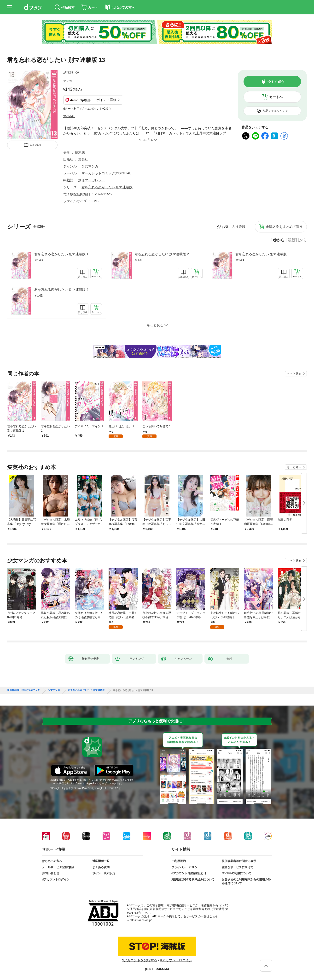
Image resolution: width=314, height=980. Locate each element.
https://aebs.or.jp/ (141, 920)
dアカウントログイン (56, 879)
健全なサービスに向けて (238, 867)
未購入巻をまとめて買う (284, 227)
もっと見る (294, 374)
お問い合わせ (51, 873)
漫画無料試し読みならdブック (23, 690)
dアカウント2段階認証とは (189, 873)
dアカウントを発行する (140, 960)
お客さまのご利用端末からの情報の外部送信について (246, 881)
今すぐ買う (276, 82)
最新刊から (297, 240)
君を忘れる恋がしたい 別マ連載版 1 (61, 254)
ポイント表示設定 (104, 873)
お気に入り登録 (233, 227)
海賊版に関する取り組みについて (193, 879)
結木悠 (68, 72)
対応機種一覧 (101, 861)
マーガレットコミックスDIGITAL (106, 173)
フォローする (77, 72)
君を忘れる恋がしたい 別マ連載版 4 (61, 290)
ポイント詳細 (106, 100)
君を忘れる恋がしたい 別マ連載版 (107, 187)
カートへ (276, 97)
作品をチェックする (275, 111)
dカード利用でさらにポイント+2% (86, 109)
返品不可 (69, 116)
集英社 (83, 159)
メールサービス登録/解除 (58, 867)
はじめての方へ (52, 861)
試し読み (35, 145)
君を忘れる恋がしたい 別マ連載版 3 (262, 254)
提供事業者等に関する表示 (239, 861)
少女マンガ (90, 166)
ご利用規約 (179, 861)
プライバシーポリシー (186, 867)
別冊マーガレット (92, 180)
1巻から (278, 240)
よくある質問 (101, 867)
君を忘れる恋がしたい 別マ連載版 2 (162, 254)
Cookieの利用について (237, 873)
